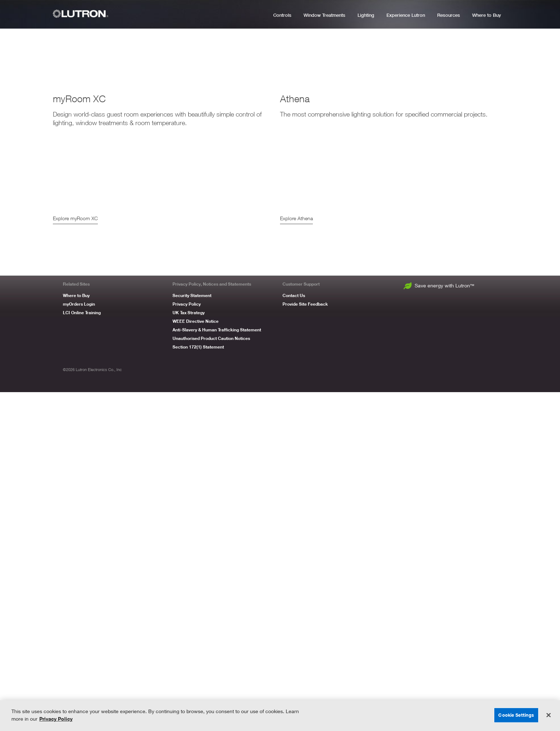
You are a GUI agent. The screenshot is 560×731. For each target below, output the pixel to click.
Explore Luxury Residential (459, 254)
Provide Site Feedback (305, 643)
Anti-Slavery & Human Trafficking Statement (217, 669)
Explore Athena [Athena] (296, 557)
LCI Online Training (82, 651)
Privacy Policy (187, 643)
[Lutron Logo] (83, 14)
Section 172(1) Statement (198, 686)
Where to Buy (487, 15)
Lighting (366, 15)
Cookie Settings (516, 715)
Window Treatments (324, 15)
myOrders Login (79, 643)
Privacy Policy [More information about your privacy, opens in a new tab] (56, 719)
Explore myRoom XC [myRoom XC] (75, 557)
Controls (282, 15)
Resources (449, 15)
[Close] (549, 715)
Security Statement (192, 634)
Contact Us (294, 634)
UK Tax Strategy (189, 651)
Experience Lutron (406, 15)
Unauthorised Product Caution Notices (211, 677)
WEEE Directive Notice (196, 660)
